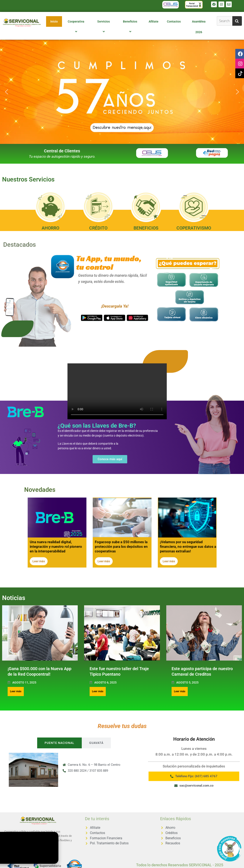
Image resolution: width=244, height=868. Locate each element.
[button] (122, 92)
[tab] (59, 743)
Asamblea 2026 (199, 27)
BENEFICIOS (146, 228)
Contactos (174, 21)
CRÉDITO (98, 228)
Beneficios (131, 27)
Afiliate (154, 21)
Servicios (104, 27)
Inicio (54, 21)
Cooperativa (77, 27)
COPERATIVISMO (194, 228)
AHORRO (50, 228)
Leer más (16, 691)
